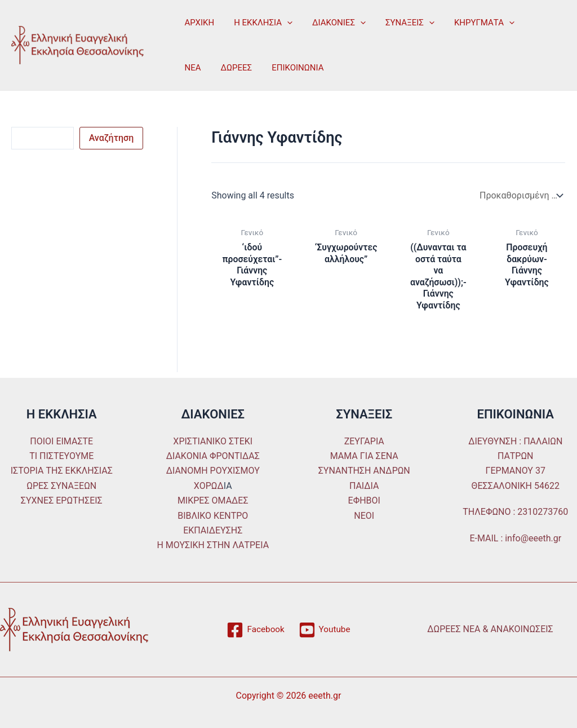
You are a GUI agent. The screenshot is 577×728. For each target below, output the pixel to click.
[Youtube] (325, 630)
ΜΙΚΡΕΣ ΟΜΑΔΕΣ (213, 500)
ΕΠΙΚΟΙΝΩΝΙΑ (258, 68)
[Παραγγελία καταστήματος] (520, 195)
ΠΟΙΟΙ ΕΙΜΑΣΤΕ (61, 441)
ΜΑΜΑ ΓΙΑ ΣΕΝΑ (364, 456)
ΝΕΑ (527, 23)
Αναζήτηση (112, 138)
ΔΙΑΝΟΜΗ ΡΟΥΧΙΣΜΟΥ (213, 471)
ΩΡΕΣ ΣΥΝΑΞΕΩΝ (61, 486)
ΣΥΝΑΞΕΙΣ (400, 23)
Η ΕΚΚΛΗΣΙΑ (259, 23)
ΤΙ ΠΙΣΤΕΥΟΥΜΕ (61, 456)
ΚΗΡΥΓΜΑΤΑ (471, 23)
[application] (283, 23)
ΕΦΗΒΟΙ (364, 500)
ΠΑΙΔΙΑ (364, 486)
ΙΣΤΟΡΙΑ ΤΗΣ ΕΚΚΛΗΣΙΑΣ (62, 471)
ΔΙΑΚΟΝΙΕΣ (332, 23)
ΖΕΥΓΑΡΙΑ (364, 441)
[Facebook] (255, 630)
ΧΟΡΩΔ (209, 486)
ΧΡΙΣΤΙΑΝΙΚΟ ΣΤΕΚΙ (213, 441)
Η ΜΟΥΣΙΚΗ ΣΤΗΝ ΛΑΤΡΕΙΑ (213, 546)
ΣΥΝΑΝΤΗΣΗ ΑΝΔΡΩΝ (364, 471)
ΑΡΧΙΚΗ (198, 23)
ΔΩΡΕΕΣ (199, 68)
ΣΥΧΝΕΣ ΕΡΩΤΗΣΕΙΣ (62, 500)
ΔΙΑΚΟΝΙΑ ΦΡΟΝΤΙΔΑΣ (213, 456)
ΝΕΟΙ (364, 516)
